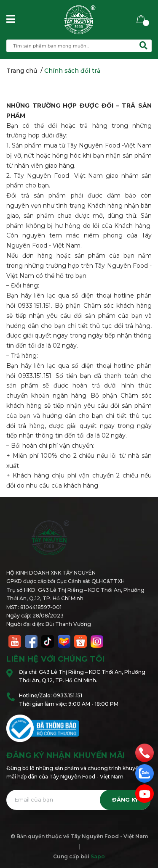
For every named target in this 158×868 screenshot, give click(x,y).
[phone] (145, 752)
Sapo (98, 856)
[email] (145, 794)
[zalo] (145, 773)
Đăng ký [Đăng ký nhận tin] (125, 800)
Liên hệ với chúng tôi (56, 659)
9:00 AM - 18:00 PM (93, 704)
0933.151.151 (68, 695)
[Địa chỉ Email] (78, 800)
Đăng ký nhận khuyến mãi (66, 755)
